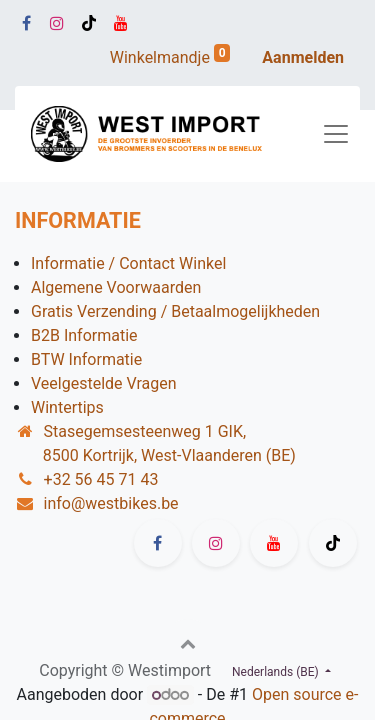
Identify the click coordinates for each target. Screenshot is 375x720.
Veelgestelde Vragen (104, 383)
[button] (188, 643)
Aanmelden (303, 57)
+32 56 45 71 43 (101, 479)
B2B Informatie (84, 335)
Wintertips (67, 407)
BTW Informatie (86, 359)
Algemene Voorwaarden (116, 287)
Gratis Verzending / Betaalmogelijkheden (175, 311)
